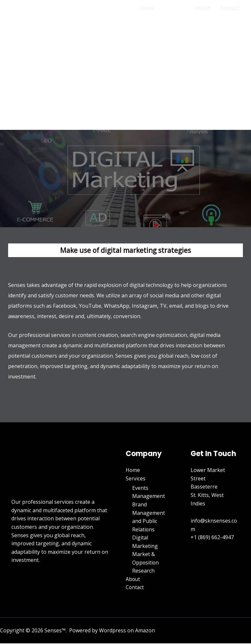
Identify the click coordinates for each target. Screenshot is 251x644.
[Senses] (36, 65)
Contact (230, 8)
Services (175, 8)
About (203, 8)
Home (147, 8)
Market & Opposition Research (146, 563)
